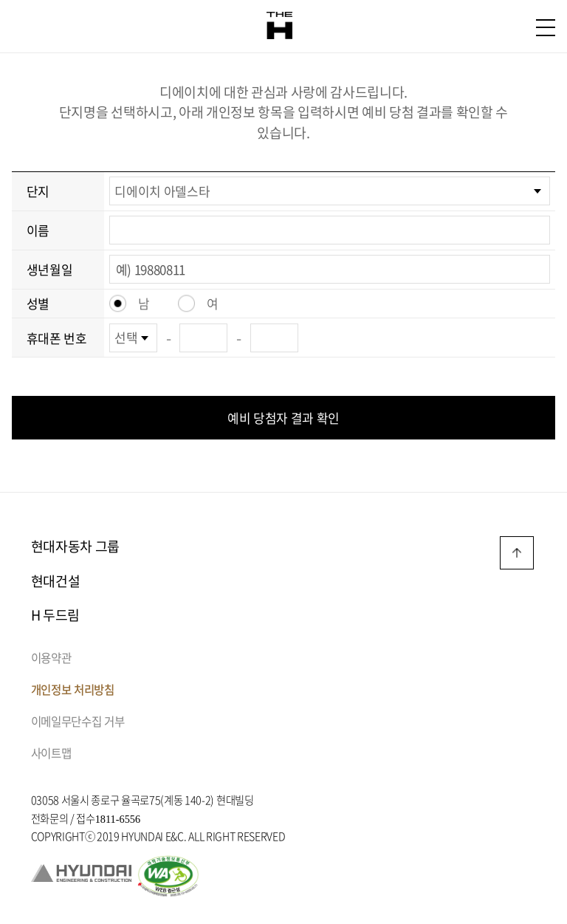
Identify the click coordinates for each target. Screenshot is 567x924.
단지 (38, 191)
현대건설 (56, 581)
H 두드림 (55, 615)
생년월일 (50, 269)
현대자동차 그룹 (75, 546)
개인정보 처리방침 (73, 689)
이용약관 (51, 658)
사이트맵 (51, 753)
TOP (517, 553)
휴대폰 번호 (57, 338)
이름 (38, 230)
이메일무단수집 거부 (78, 721)
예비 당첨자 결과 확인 (283, 418)
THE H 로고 (279, 26)
